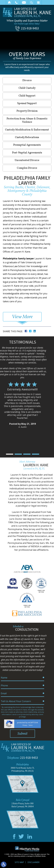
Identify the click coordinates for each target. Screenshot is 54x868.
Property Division (27, 111)
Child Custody (27, 88)
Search (31, 2)
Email (24, 2)
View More (22, 317)
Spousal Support (27, 103)
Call (16, 2)
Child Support (27, 96)
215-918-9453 (30, 28)
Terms (8, 725)
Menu (38, 2)
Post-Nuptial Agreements (27, 153)
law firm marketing (14, 856)
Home (9, 2)
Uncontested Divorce (27, 160)
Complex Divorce (27, 168)
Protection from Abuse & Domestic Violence (27, 120)
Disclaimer (33, 862)
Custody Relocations (27, 137)
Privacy (3, 725)
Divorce (27, 81)
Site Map (19, 862)
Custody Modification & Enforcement (27, 130)
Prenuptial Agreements (27, 145)
